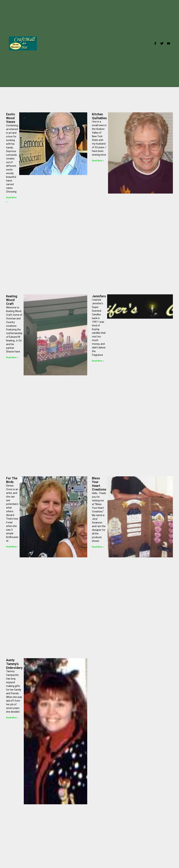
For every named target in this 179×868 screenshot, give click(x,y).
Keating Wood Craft (12, 300)
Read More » (98, 161)
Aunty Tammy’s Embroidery (14, 664)
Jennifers (99, 296)
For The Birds (12, 480)
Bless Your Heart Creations (99, 484)
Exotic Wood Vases (11, 118)
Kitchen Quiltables (99, 116)
